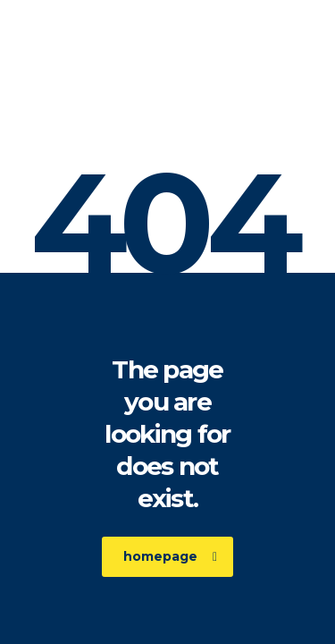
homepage (170, 556)
